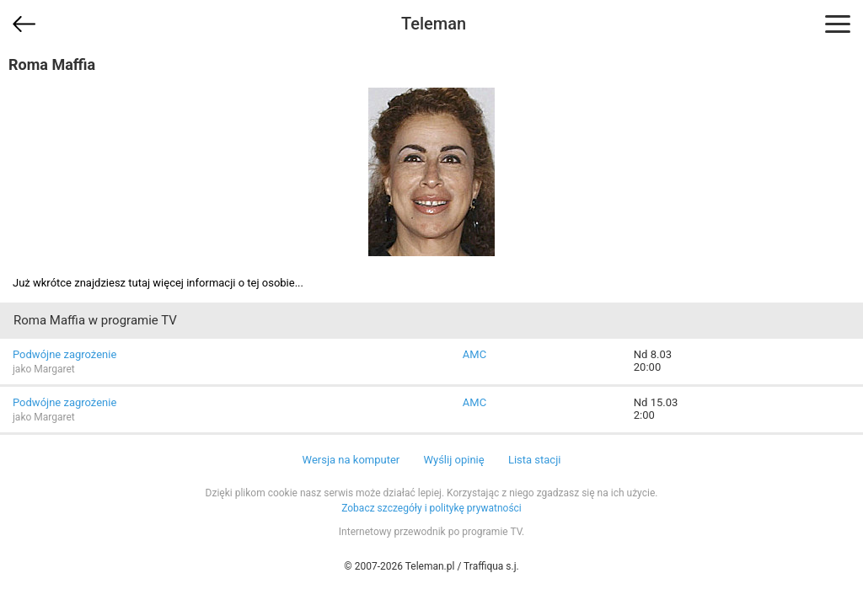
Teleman (434, 24)
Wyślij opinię (453, 460)
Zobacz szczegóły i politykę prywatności (431, 508)
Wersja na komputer (351, 460)
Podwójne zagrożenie (64, 354)
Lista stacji (535, 460)
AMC (474, 354)
